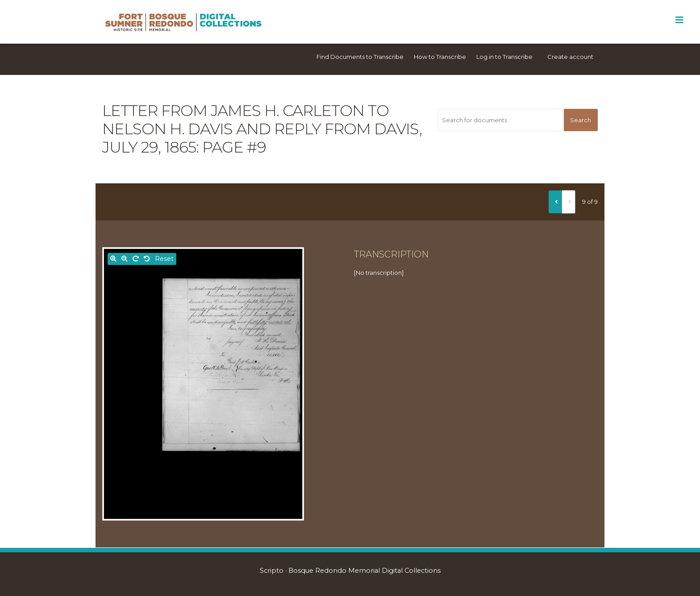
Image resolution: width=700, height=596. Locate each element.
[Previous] (555, 202)
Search (581, 120)
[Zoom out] (125, 259)
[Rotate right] (136, 259)
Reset (164, 259)
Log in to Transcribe (504, 57)
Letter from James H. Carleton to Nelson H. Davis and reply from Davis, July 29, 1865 (262, 129)
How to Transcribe (440, 57)
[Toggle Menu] (679, 20)
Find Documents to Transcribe (360, 57)
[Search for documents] (501, 120)
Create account (570, 57)
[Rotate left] (147, 259)
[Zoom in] (113, 259)
